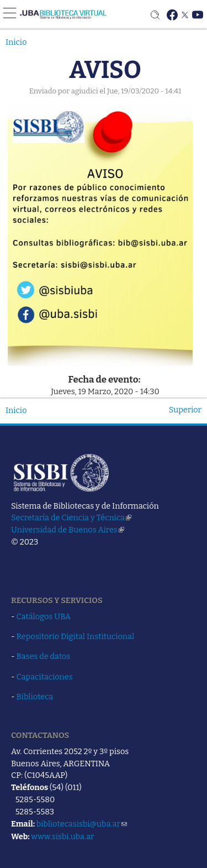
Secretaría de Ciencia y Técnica (71, 517)
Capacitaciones (45, 677)
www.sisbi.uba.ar (62, 836)
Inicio (16, 42)
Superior (185, 410)
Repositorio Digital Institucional (76, 636)
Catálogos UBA (44, 616)
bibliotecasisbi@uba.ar (82, 824)
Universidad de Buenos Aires (68, 530)
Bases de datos (44, 656)
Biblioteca (35, 697)
